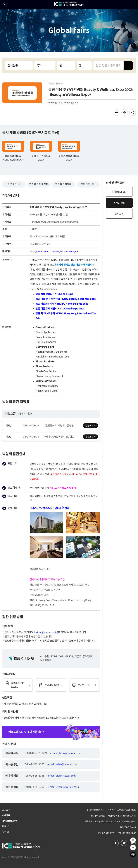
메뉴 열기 (5, 5)
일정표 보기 (90, 426)
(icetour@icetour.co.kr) (46, 632)
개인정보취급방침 (10, 821)
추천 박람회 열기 (133, 840)
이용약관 (6, 815)
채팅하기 (133, 855)
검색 (128, 66)
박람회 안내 (14, 184)
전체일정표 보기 (119, 192)
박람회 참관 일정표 (39, 184)
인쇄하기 (125, 113)
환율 (6, 826)
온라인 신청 (119, 203)
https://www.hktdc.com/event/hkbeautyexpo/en (54, 252)
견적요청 (119, 214)
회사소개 (6, 810)
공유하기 (133, 113)
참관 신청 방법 (88, 184)
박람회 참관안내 (63, 184)
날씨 (6, 832)
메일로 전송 (117, 113)
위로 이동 (133, 848)
